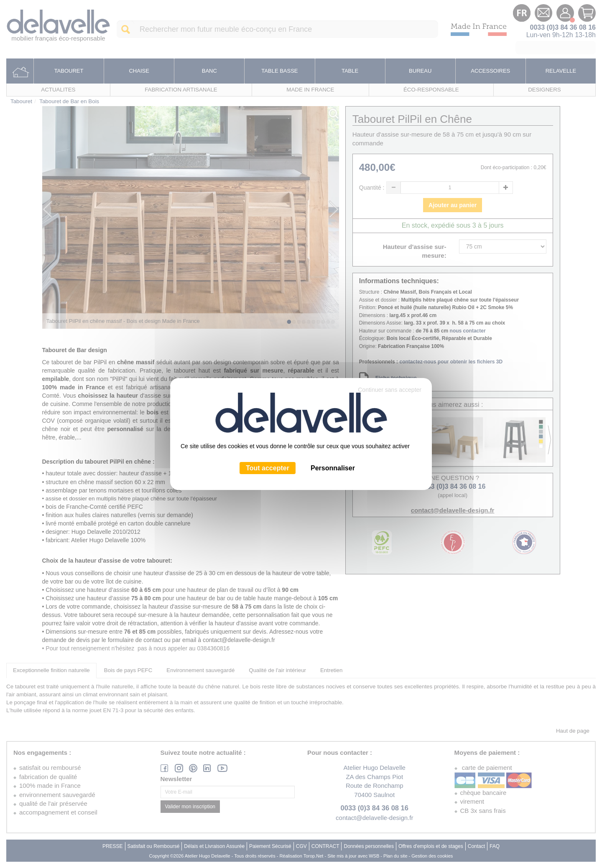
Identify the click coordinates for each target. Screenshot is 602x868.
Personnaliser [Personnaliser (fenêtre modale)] (333, 468)
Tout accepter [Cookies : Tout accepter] (268, 468)
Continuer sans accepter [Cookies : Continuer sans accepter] (390, 390)
